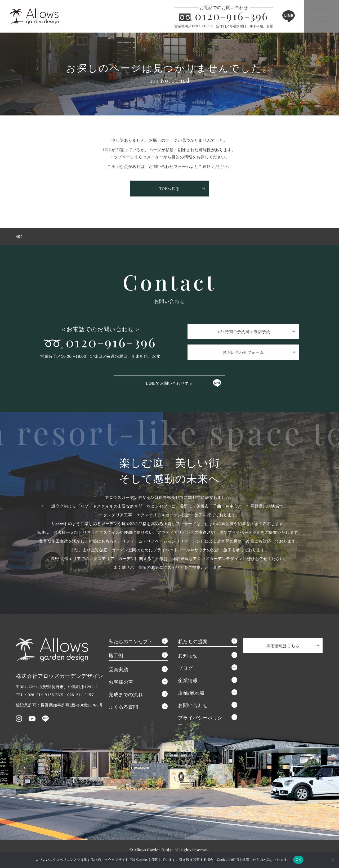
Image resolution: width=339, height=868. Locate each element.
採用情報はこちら (283, 647)
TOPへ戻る (169, 189)
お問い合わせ (193, 706)
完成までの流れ (126, 696)
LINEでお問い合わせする (169, 384)
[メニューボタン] (317, 16)
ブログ (185, 669)
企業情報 (188, 682)
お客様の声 (121, 683)
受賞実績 (119, 671)
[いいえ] (332, 860)
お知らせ (188, 657)
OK (298, 860)
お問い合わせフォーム (245, 353)
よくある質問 (123, 708)
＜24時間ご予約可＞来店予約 (245, 332)
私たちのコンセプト (131, 643)
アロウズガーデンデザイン (43, 16)
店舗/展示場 (191, 694)
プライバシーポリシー (200, 722)
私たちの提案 (193, 643)
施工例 (116, 657)
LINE (279, 16)
